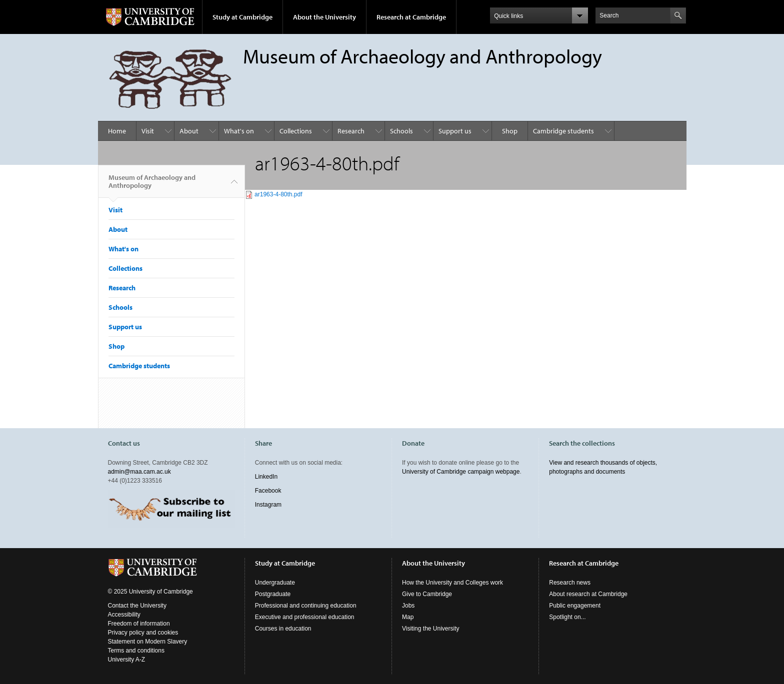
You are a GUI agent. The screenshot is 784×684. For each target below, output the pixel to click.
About (189, 131)
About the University (324, 17)
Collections (296, 131)
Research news (570, 583)
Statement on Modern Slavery (148, 642)
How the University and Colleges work (452, 583)
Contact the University (137, 606)
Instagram (268, 505)
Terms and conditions (136, 651)
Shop (510, 131)
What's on (239, 131)
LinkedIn (266, 477)
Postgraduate (273, 594)
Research (351, 131)
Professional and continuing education (306, 606)
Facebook (268, 491)
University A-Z (127, 660)
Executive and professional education (305, 617)
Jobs (408, 606)
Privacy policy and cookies (143, 633)
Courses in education (283, 629)
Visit (148, 131)
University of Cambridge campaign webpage (461, 472)
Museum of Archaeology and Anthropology (152, 185)
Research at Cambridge (411, 17)
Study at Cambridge (242, 17)
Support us (455, 131)
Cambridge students (563, 131)
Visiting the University (431, 629)
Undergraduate (275, 583)
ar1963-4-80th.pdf (278, 194)
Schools (401, 131)
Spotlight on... (567, 617)
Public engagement (575, 606)
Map (408, 617)
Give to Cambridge (427, 594)
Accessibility (124, 615)
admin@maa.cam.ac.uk (139, 472)
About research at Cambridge (588, 594)
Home (117, 131)
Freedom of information (139, 624)
